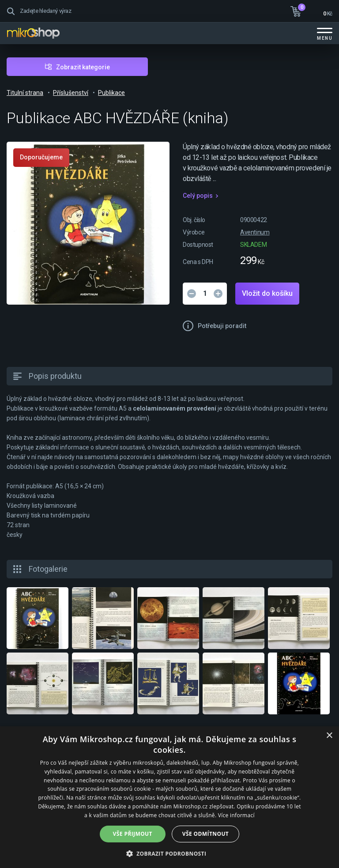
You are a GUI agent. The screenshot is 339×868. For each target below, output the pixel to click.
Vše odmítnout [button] (205, 834)
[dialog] (169, 797)
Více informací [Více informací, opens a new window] (236, 815)
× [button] (329, 736)
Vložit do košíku (267, 293)
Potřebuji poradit (222, 326)
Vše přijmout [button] (133, 834)
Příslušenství (71, 93)
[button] (170, 853)
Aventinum (255, 232)
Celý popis (198, 196)
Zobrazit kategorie (83, 67)
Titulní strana (25, 93)
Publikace (111, 93)
